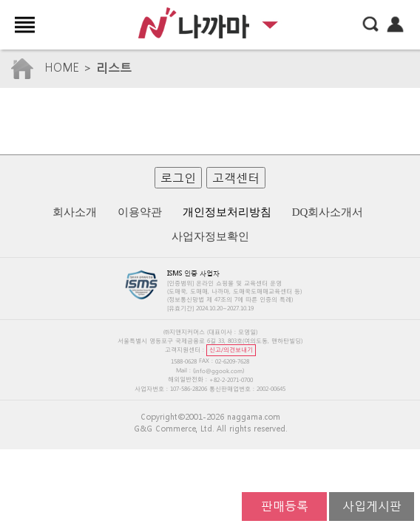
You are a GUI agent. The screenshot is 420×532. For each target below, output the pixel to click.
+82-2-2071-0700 (231, 380)
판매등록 (285, 505)
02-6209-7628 (232, 361)
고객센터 (236, 177)
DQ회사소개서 (328, 212)
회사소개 (75, 212)
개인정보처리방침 (227, 212)
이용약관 (140, 212)
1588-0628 (184, 361)
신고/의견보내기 (231, 349)
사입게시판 (372, 505)
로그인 (178, 177)
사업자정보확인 (210, 236)
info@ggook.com (219, 371)
